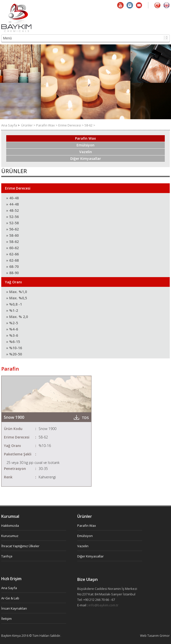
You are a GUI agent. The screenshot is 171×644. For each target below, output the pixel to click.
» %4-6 (12, 329)
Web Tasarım (150, 636)
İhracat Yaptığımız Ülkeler (20, 546)
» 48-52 (12, 210)
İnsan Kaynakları (14, 608)
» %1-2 (12, 310)
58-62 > (90, 125)
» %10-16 (14, 348)
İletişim (6, 619)
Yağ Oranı (13, 282)
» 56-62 (12, 229)
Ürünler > (29, 125)
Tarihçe (7, 556)
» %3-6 (12, 335)
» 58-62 (12, 242)
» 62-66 (12, 254)
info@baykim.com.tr (103, 605)
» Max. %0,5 (17, 298)
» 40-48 (12, 198)
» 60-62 (12, 248)
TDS (85, 418)
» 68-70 (12, 267)
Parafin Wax (85, 138)
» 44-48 (12, 204)
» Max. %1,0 (17, 292)
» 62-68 (12, 260)
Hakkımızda (10, 526)
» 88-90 (12, 273)
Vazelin (86, 152)
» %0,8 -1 (14, 304)
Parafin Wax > (47, 125)
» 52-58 (12, 223)
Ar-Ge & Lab (10, 598)
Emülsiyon (85, 145)
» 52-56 (12, 217)
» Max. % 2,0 (17, 317)
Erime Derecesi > (71, 125)
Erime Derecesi (18, 188)
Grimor (165, 636)
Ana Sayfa (9, 125)
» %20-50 (14, 354)
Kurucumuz (10, 536)
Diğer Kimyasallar (86, 159)
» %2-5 (12, 323)
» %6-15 (13, 342)
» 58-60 (12, 235)
